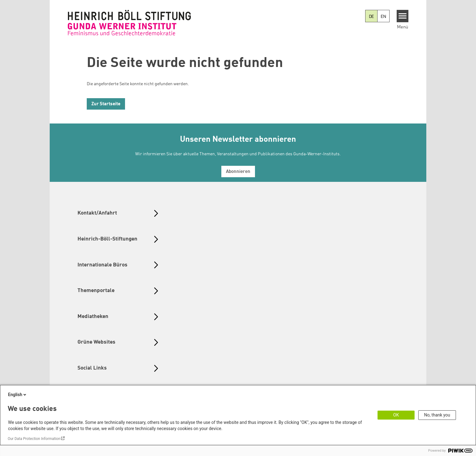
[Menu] (403, 16)
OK (396, 415)
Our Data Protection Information (34, 439)
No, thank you (437, 415)
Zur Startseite (106, 104)
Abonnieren (238, 172)
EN (383, 17)
